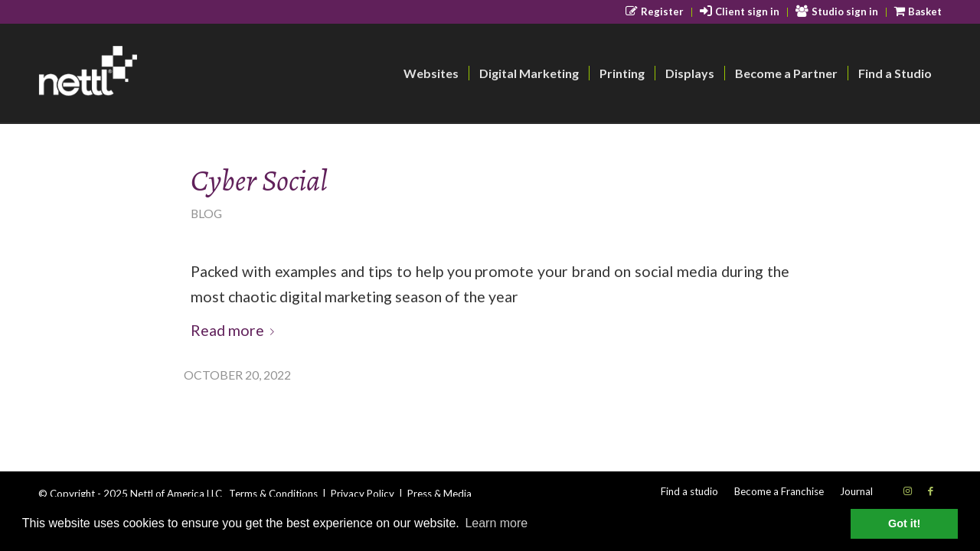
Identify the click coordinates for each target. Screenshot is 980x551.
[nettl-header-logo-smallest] (147, 73)
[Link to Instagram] (907, 491)
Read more (235, 330)
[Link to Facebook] (930, 491)
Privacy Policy (363, 494)
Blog (206, 214)
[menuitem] (655, 12)
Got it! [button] (904, 523)
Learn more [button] (496, 523)
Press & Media (439, 494)
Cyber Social (259, 180)
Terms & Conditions (273, 494)
